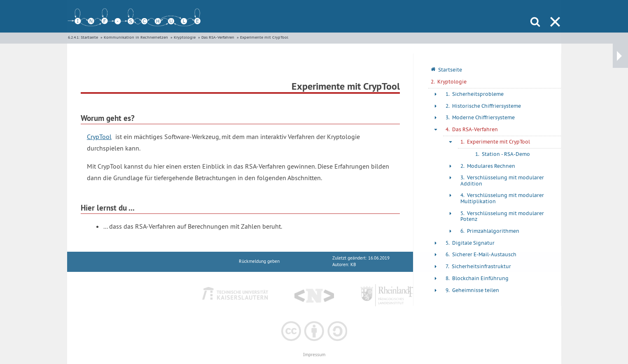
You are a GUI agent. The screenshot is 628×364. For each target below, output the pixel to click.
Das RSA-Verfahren (218, 37)
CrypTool (99, 137)
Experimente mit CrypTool (264, 37)
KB (353, 265)
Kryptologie (185, 37)
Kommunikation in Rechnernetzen (136, 37)
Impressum (314, 355)
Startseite (89, 37)
